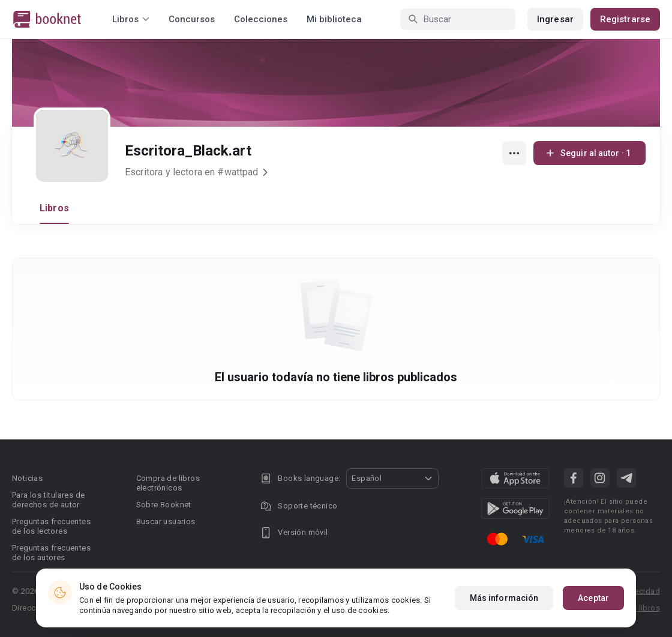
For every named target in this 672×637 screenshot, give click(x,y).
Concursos (192, 19)
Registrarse (625, 19)
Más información (504, 598)
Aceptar (593, 598)
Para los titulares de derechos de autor (48, 500)
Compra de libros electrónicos (168, 483)
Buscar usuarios (166, 521)
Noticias (27, 478)
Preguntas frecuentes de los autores (51, 553)
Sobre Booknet (164, 505)
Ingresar (555, 19)
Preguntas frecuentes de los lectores (51, 526)
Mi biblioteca (334, 19)
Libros (54, 208)
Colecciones (261, 19)
